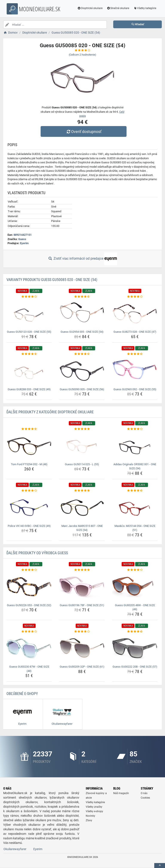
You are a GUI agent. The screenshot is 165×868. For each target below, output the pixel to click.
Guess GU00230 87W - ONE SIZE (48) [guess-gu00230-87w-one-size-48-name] (29, 669)
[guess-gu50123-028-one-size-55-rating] (29, 297)
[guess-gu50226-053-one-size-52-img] (29, 587)
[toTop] (160, 866)
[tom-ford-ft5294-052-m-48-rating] (29, 429)
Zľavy (89, 820)
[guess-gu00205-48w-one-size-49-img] (135, 587)
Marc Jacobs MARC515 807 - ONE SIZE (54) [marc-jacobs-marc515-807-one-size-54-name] (82, 528)
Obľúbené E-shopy (22, 694)
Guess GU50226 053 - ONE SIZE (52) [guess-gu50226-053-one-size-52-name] (29, 605)
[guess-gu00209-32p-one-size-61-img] (82, 649)
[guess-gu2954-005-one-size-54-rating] (82, 297)
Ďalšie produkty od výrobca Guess (37, 553)
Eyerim (24, 243)
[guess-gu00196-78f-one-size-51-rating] (82, 570)
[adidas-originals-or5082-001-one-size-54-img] (135, 446)
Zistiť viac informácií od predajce (82, 259)
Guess (22, 239)
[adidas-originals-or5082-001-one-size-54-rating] (135, 429)
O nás (144, 793)
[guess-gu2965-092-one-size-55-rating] (135, 354)
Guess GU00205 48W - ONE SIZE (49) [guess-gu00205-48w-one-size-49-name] (135, 607)
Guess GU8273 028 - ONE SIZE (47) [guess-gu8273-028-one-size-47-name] (135, 332)
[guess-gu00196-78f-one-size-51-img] (82, 587)
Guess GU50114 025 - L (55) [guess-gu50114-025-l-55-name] (82, 464)
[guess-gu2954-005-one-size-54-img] (82, 314)
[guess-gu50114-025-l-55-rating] (82, 429)
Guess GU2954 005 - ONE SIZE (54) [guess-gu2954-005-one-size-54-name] (82, 332)
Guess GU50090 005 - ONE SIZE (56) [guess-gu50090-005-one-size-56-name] (82, 389)
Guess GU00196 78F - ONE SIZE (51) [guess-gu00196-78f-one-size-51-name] (82, 605)
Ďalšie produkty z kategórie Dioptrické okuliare (50, 412)
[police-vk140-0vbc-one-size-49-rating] (29, 491)
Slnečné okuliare (118, 8)
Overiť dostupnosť (84, 132)
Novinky (90, 816)
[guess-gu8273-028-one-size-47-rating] (135, 297)
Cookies (145, 798)
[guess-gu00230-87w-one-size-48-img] (29, 649)
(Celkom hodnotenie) (82, 55)
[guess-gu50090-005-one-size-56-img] (82, 371)
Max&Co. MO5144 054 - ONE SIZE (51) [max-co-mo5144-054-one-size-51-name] (135, 528)
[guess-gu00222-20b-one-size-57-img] (135, 649)
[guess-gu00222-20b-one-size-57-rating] (135, 632)
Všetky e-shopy (94, 811)
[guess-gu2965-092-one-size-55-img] (135, 371)
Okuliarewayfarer (15, 849)
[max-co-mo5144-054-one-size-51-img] (135, 508)
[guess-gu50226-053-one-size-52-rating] (29, 570)
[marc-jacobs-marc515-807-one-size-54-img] (82, 508)
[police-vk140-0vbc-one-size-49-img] (29, 508)
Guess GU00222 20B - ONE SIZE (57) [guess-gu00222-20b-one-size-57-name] (135, 667)
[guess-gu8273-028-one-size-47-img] (135, 314)
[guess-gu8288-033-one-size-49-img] (29, 371)
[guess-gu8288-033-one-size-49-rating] (29, 354)
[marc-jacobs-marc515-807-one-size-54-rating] (82, 491)
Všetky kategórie (145, 8)
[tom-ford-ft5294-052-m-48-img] (29, 446)
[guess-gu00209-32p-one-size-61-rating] (82, 632)
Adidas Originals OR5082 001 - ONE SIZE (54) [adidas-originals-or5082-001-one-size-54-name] (135, 466)
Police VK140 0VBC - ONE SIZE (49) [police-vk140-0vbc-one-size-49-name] (29, 526)
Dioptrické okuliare (90, 8)
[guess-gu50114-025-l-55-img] (82, 446)
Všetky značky (94, 807)
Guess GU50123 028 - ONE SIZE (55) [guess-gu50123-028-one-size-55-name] (29, 332)
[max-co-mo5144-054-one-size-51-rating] (135, 491)
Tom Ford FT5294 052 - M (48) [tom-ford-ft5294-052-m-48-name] (29, 464)
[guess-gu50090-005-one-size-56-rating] (82, 354)
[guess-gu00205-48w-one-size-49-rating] (135, 570)
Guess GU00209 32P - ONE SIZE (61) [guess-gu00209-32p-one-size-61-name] (82, 667)
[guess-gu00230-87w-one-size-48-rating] (29, 632)
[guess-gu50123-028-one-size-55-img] (29, 314)
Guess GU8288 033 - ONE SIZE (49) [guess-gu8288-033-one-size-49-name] (29, 389)
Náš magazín (121, 793)
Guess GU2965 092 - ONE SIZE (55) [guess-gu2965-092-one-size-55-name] (135, 389)
